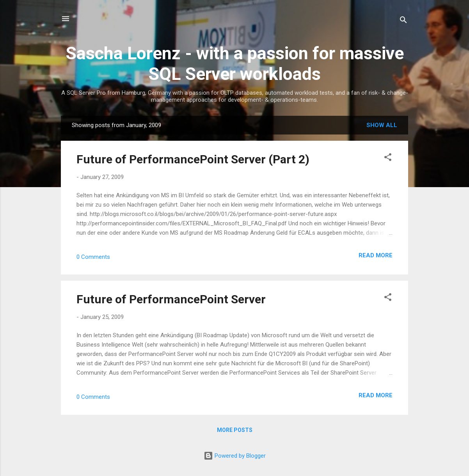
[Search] (403, 21)
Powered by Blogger (235, 456)
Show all (382, 125)
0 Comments (93, 257)
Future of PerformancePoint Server (171, 299)
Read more (376, 255)
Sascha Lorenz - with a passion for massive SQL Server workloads (235, 64)
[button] (388, 158)
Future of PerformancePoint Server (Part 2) (193, 159)
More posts (235, 430)
